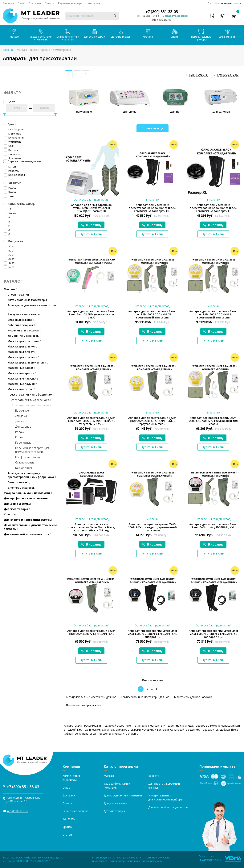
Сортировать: (199, 75)
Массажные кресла (22, 373)
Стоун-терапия (18, 295)
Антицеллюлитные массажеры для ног (91, 697)
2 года (10, 188)
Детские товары (121, 34)
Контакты (94, 3)
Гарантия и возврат (71, 3)
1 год (9, 196)
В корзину (91, 225)
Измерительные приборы (201, 35)
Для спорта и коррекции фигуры (29, 520)
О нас (21, 3)
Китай (10, 167)
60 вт (9, 251)
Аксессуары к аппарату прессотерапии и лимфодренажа (32, 475)
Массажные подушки (23, 384)
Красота (148, 34)
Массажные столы (21, 389)
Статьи (67, 835)
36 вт (9, 259)
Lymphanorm (14, 138)
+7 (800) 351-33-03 (162, 12)
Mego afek (12, 134)
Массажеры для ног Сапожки (193, 697)
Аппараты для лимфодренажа (31, 400)
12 (7, 209)
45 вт (9, 263)
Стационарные (25, 462)
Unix (9, 146)
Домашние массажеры (23, 336)
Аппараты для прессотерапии (31, 405)
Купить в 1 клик (91, 234)
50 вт (9, 246)
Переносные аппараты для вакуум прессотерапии (32, 450)
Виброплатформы (21, 325)
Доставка (35, 3)
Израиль (11, 171)
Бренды (67, 827)
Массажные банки (21, 368)
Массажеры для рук (22, 352)
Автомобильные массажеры (27, 300)
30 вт (9, 255)
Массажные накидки (23, 378)
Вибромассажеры (21, 320)
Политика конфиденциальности (144, 861)
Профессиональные (28, 457)
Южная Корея (24, 468)
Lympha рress (14, 129)
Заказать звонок (175, 16)
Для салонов (23, 427)
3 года (10, 192)
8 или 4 (10, 213)
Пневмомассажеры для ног (84, 705)
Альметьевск (233, 3)
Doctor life (12, 150)
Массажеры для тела (23, 357)
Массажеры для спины (24, 341)
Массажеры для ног (22, 346)
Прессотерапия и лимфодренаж (51, 50)
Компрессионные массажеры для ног (145, 697)
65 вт (9, 267)
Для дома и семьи (94, 34)
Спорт (175, 34)
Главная (8, 3)
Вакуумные (22, 411)
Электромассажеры (22, 488)
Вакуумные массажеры (25, 314)
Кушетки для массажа (24, 330)
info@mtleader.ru (162, 20)
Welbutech (12, 142)
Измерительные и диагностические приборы (30, 527)
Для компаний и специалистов (27, 534)
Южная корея (14, 175)
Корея (19, 437)
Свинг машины (19, 482)
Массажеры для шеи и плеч (28, 362)
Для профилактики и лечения (68, 35)
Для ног (20, 421)
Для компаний (228, 34)
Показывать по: (228, 75)
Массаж (14, 34)
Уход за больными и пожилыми (41, 35)
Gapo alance (14, 154)
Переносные (23, 443)
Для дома (21, 416)
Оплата (49, 3)
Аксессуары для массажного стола (32, 307)
